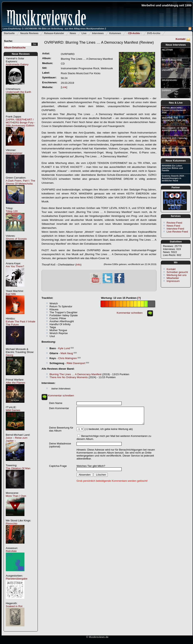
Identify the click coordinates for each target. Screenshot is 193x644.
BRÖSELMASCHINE (172, 60)
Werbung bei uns (177, 275)
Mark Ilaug (67, 353)
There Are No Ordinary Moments (69, 377)
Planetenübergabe (17, 579)
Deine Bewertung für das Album (61, 429)
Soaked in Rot (14, 606)
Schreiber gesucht (177, 272)
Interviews (98, 33)
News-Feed (173, 226)
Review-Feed (174, 223)
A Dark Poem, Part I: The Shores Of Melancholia (20, 182)
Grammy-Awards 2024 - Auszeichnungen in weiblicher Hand (174, 178)
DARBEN (166, 90)
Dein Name (56, 403)
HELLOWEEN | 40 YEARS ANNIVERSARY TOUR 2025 (175, 129)
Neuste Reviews (29, 33)
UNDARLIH (167, 70)
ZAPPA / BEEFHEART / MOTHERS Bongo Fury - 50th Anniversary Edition (20, 123)
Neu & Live (176, 103)
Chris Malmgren (68, 358)
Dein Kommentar (59, 408)
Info (78, 265)
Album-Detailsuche (15, 48)
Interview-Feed (175, 229)
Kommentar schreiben (130, 313)
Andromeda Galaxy (17, 64)
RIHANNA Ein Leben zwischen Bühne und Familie (172, 168)
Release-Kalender (54, 33)
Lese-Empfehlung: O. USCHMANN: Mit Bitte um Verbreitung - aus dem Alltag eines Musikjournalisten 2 (54, 29)
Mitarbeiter (173, 278)
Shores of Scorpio (16, 239)
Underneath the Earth (18, 92)
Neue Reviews (21, 54)
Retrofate (11, 551)
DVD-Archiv (154, 33)
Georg (9, 355)
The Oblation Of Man (18, 468)
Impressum (173, 281)
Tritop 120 (12, 211)
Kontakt (180, 39)
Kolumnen (115, 33)
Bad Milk (11, 294)
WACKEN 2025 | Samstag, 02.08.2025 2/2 (175, 139)
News (73, 33)
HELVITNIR (167, 50)
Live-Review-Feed (177, 232)
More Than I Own (16, 496)
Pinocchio (12, 523)
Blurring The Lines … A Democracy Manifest (75, 374)
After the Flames (16, 383)
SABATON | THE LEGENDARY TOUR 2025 (174, 119)
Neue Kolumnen (176, 161)
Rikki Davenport (76, 363)
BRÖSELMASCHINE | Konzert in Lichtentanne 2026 (174, 110)
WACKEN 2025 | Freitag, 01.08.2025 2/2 (174, 149)
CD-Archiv (134, 33)
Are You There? (15, 266)
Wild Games (13, 410)
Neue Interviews (176, 45)
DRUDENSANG (169, 80)
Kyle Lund (64, 348)
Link (64, 87)
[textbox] (18, 44)
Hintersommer (14, 153)
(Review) (99, 42)
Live (84, 33)
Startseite (9, 33)
